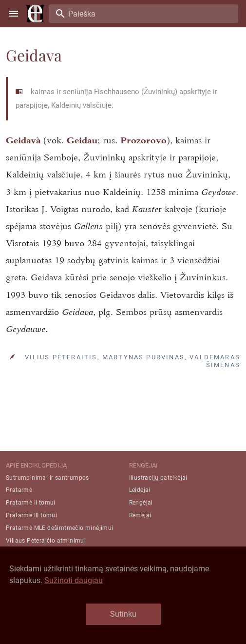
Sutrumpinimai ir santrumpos (47, 478)
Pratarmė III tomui (31, 515)
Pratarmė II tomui (31, 503)
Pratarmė (19, 490)
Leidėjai (140, 490)
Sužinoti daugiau (74, 580)
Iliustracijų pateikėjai (158, 478)
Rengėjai (141, 503)
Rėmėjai (140, 515)
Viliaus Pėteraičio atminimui (46, 541)
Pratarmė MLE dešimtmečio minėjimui (60, 528)
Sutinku (123, 614)
